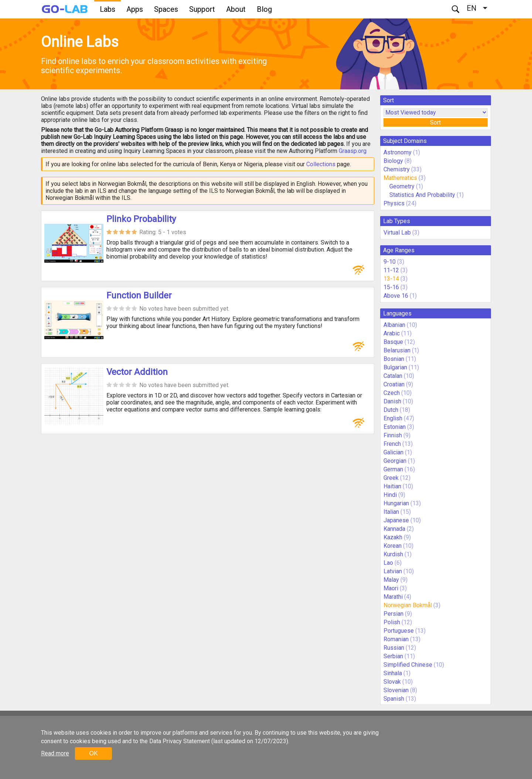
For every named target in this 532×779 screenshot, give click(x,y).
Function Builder (139, 295)
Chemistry (397, 169)
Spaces (166, 9)
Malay (391, 580)
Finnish (393, 435)
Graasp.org (353, 151)
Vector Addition (137, 372)
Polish (392, 622)
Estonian (395, 427)
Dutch (391, 410)
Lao (388, 563)
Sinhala (393, 673)
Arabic (392, 333)
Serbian (393, 656)
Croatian (394, 384)
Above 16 (396, 296)
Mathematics (400, 178)
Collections (321, 164)
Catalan (393, 376)
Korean (393, 546)
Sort (435, 122)
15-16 (391, 287)
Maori (391, 588)
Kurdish (393, 554)
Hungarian (396, 503)
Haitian (392, 486)
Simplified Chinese (408, 665)
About (236, 9)
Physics (394, 203)
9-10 (390, 262)
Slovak (392, 682)
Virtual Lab (397, 233)
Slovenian (396, 690)
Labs (108, 9)
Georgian (395, 461)
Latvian (393, 571)
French (392, 444)
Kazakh (393, 537)
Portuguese (399, 631)
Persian (393, 614)
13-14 (391, 279)
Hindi (390, 495)
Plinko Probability (141, 219)
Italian (391, 512)
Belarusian (397, 350)
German (393, 469)
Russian (394, 648)
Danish (392, 401)
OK (93, 753)
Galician (393, 452)
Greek (391, 478)
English (393, 418)
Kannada (394, 529)
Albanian (394, 325)
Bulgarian (395, 367)
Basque (393, 342)
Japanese (396, 520)
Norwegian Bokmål (408, 605)
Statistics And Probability (422, 195)
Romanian (396, 639)
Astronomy (398, 152)
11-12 (391, 270)
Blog (264, 9)
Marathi (393, 597)
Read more (55, 753)
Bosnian (394, 359)
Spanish (394, 699)
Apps (135, 9)
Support (202, 9)
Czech (392, 393)
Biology (393, 161)
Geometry (402, 186)
